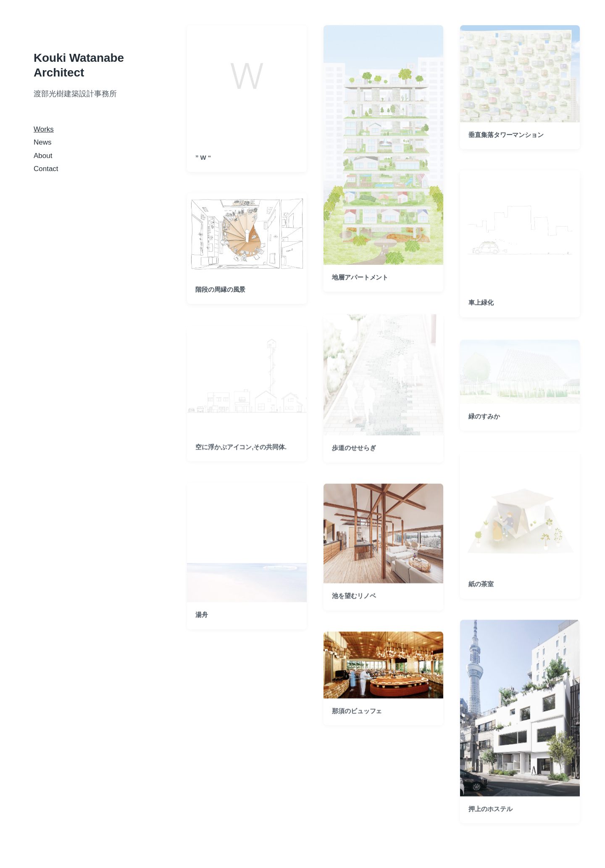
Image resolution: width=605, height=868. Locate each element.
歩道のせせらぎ (354, 462)
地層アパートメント (360, 277)
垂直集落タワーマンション (506, 135)
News (43, 142)
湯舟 (202, 629)
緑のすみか (484, 431)
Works (44, 129)
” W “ (203, 157)
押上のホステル (490, 823)
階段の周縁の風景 (220, 289)
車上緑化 (481, 302)
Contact (46, 169)
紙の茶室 (481, 599)
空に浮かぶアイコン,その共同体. (241, 461)
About (43, 156)
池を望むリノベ (354, 610)
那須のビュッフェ (357, 725)
